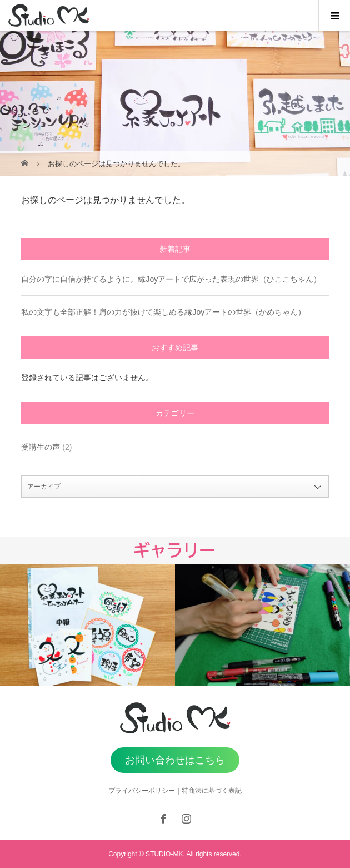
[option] (87, 625)
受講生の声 (41, 447)
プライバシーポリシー (142, 791)
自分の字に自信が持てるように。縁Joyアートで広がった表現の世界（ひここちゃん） (171, 279)
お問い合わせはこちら (175, 760)
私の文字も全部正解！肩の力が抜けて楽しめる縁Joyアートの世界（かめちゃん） (163, 312)
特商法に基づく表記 (212, 791)
